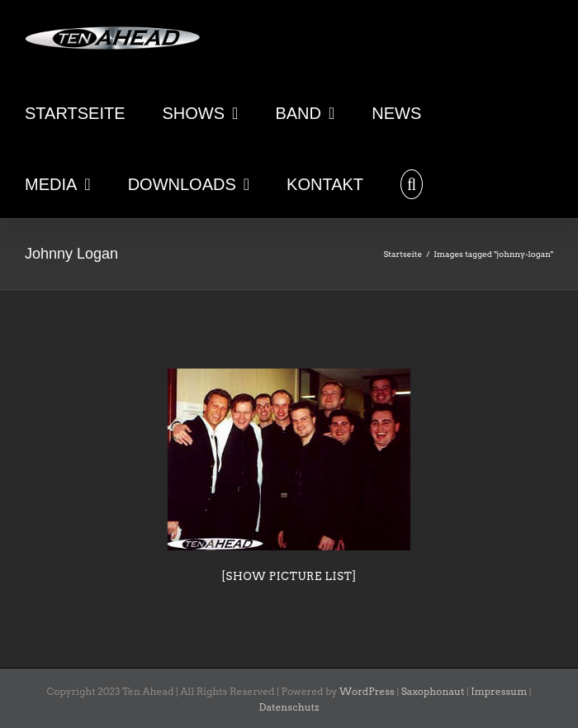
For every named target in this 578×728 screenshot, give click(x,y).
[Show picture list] (289, 576)
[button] (412, 183)
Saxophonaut (433, 691)
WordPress (367, 691)
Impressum (499, 691)
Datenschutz (289, 707)
